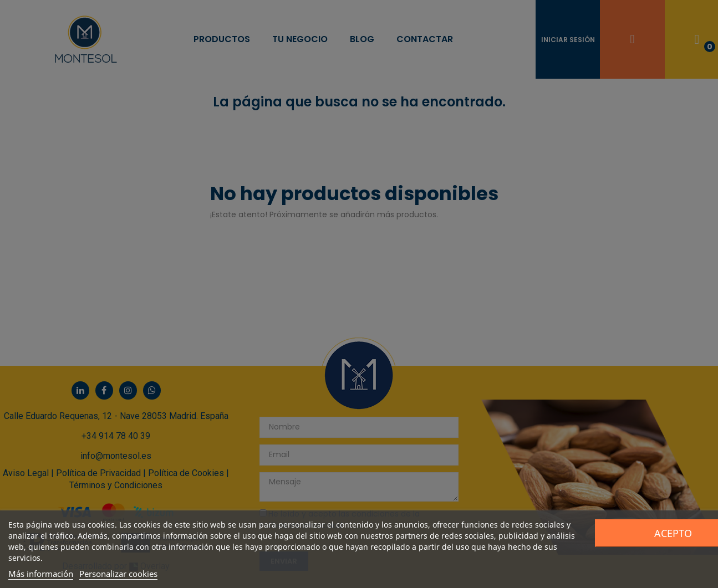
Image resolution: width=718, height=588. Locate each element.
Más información (41, 574)
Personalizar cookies (118, 574)
